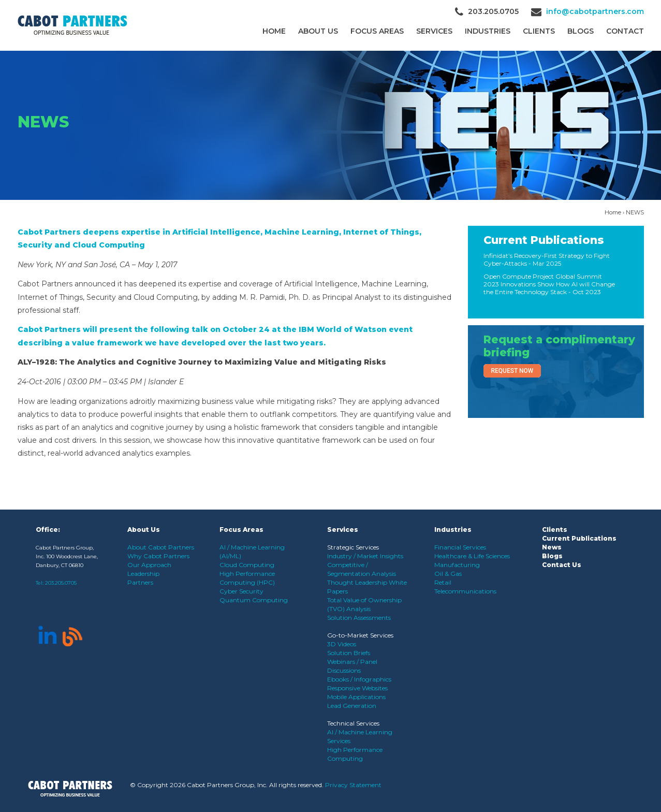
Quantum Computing (254, 600)
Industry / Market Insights (365, 556)
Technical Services (353, 723)
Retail (443, 582)
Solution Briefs (349, 653)
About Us (318, 31)
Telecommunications (465, 591)
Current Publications (544, 240)
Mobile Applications (356, 697)
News (552, 547)
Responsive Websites (357, 688)
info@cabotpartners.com (595, 11)
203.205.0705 (61, 583)
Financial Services (460, 547)
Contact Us (562, 565)
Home (274, 31)
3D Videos (342, 644)
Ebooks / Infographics (359, 679)
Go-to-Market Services (360, 635)
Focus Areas (377, 31)
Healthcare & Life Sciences (472, 556)
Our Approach (149, 565)
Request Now (512, 371)
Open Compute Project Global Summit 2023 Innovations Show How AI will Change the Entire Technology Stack (549, 284)
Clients (555, 530)
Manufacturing (457, 565)
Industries (488, 31)
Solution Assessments (359, 618)
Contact (625, 31)
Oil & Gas (448, 574)
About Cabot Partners (161, 547)
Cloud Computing (247, 565)
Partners (140, 582)
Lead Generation (352, 706)
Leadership (143, 574)
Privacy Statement (353, 785)
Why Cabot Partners (158, 556)
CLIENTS (539, 31)
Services (434, 31)
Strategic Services (353, 547)
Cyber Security (241, 591)
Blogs (581, 31)
